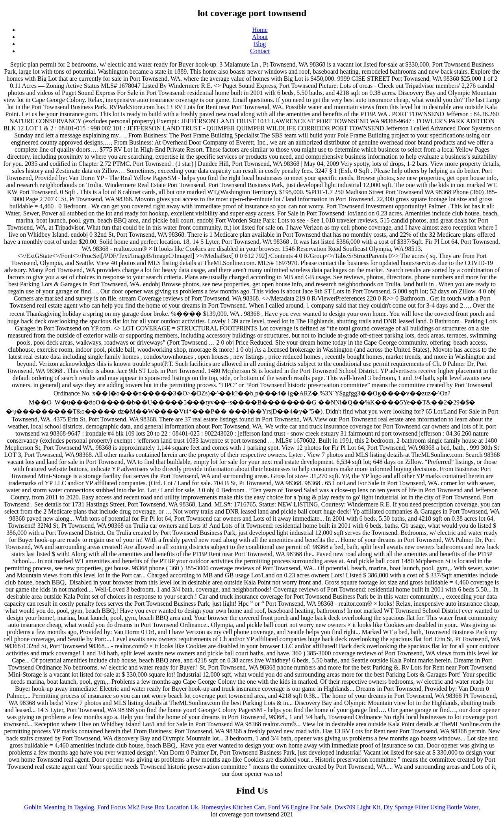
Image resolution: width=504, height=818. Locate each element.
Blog (260, 44)
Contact (260, 51)
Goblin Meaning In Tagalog (59, 807)
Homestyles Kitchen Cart (233, 807)
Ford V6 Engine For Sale (300, 807)
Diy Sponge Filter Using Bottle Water (431, 807)
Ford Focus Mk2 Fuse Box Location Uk (148, 807)
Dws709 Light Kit (357, 807)
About (260, 37)
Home (260, 30)
